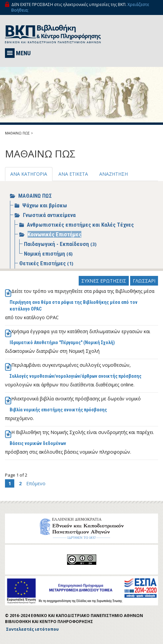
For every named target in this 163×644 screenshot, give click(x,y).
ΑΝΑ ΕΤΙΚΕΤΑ (73, 174)
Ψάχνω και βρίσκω (45, 205)
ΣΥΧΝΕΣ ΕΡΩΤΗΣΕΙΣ (104, 281)
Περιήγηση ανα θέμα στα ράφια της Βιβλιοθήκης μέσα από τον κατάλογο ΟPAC (74, 306)
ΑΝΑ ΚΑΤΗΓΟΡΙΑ (29, 174)
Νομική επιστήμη (45, 254)
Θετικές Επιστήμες (43, 263)
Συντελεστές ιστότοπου (32, 629)
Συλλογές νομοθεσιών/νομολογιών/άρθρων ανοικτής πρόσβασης (76, 376)
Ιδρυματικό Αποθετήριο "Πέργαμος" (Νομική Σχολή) (62, 342)
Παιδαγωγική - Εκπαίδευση (57, 244)
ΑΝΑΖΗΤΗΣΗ (114, 174)
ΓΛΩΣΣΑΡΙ (144, 281)
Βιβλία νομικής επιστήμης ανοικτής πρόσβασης (58, 410)
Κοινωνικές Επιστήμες (54, 234)
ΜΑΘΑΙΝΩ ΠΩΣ (17, 133)
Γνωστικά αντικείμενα (49, 215)
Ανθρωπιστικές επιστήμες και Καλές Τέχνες (80, 225)
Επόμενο (36, 483)
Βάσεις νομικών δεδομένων (38, 443)
